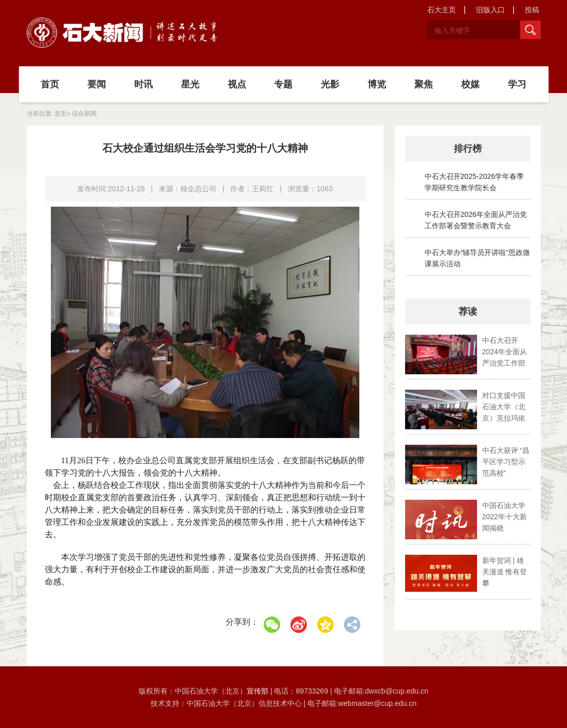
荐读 (468, 312)
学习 (517, 84)
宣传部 (259, 691)
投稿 (532, 10)
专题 (283, 84)
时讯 (143, 84)
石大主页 (442, 10)
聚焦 (424, 84)
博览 (377, 84)
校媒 (470, 84)
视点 (237, 84)
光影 (330, 84)
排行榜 (468, 149)
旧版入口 (490, 10)
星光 (190, 84)
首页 (50, 84)
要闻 (97, 84)
